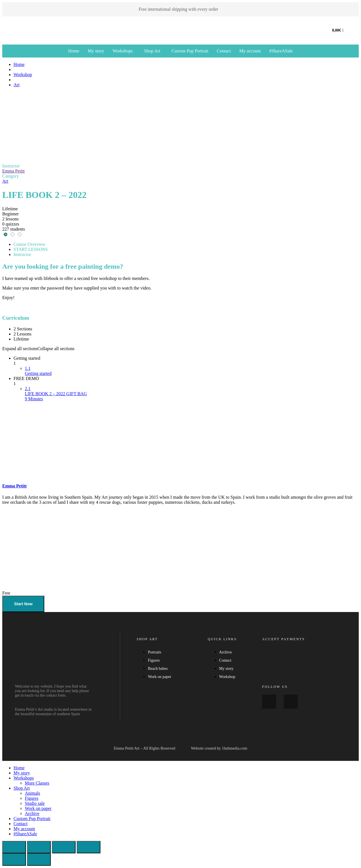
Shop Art (152, 51)
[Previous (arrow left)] (14, 860)
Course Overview (29, 244)
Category (11, 176)
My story (96, 51)
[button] (124, 51)
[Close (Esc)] (89, 847)
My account (250, 51)
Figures (32, 798)
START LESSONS (31, 249)
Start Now (23, 604)
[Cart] (338, 30)
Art (5, 181)
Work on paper (38, 808)
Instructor (11, 166)
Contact (224, 51)
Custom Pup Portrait (190, 51)
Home (74, 51)
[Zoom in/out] (14, 847)
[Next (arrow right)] (39, 860)
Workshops (123, 51)
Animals (32, 793)
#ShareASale (281, 51)
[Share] (64, 847)
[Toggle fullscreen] (39, 847)
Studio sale (35, 803)
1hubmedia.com (235, 748)
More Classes (37, 783)
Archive (32, 813)
